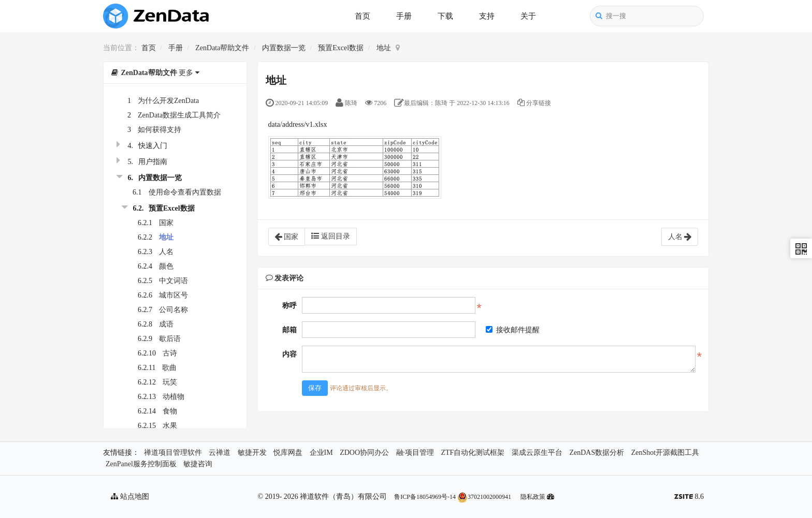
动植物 (173, 397)
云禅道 (220, 453)
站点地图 (130, 497)
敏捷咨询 (198, 464)
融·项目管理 (415, 453)
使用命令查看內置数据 (185, 192)
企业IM (321, 453)
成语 (166, 324)
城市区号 (173, 295)
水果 (170, 426)
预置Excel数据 (341, 48)
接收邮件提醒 (513, 330)
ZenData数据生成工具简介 (179, 115)
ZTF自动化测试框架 (473, 453)
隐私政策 (533, 497)
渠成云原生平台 (537, 453)
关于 (528, 16)
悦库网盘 (288, 453)
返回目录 (331, 236)
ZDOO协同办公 (364, 453)
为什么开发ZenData (168, 101)
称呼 (289, 306)
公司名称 (173, 310)
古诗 (170, 353)
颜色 (166, 266)
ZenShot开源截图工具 (665, 453)
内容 (289, 354)
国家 (166, 223)
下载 (445, 16)
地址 (384, 48)
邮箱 (289, 330)
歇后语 (170, 339)
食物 (170, 411)
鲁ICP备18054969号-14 (425, 497)
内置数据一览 (284, 48)
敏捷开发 (252, 453)
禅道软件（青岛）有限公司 (343, 497)
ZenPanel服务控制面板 (141, 464)
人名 (166, 252)
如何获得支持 (160, 130)
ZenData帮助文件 (222, 48)
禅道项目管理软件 (173, 453)
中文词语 (173, 281)
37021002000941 (484, 497)
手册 (404, 16)
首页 (363, 16)
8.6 (689, 498)
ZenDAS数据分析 (597, 453)
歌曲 (169, 368)
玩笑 (170, 382)
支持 (487, 16)
